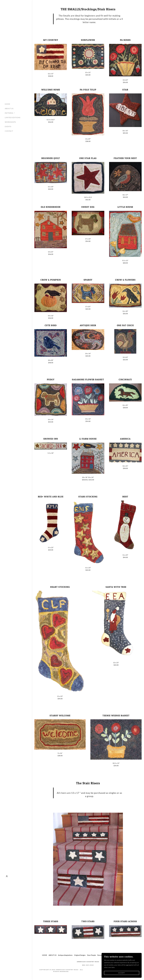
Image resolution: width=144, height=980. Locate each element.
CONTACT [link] (9, 131)
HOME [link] (7, 104)
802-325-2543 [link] (88, 965)
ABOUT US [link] (9, 108)
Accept (122, 973)
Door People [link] (91, 955)
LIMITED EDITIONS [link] (13, 117)
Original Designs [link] (80, 955)
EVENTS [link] (8, 126)
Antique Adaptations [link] (65, 955)
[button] (18, 113)
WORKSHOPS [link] (10, 122)
